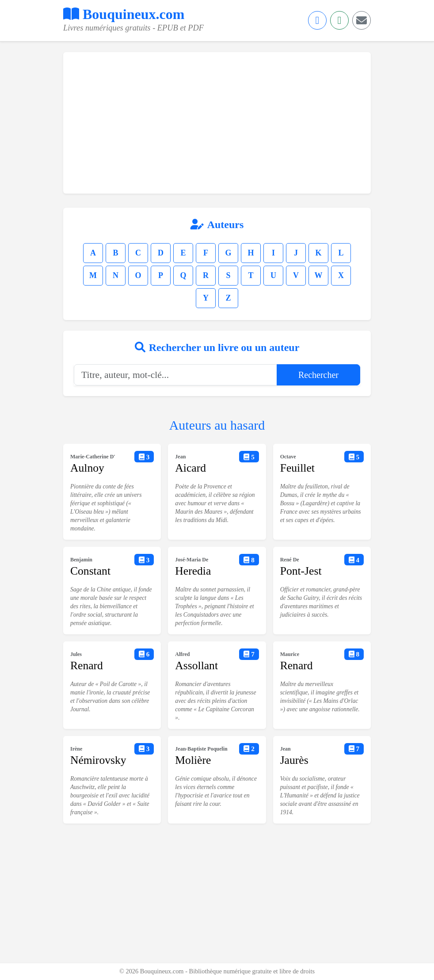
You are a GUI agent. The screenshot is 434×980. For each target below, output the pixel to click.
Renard (87, 665)
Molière (193, 760)
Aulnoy (87, 468)
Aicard (190, 468)
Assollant (196, 665)
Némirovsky (98, 760)
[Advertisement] (217, 123)
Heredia (193, 571)
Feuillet (297, 468)
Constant (90, 571)
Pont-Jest (301, 571)
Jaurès (294, 760)
